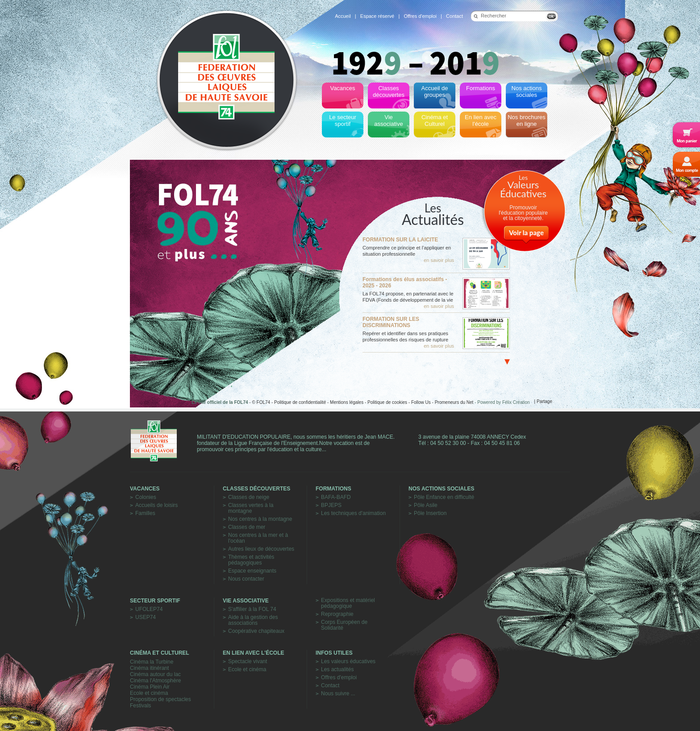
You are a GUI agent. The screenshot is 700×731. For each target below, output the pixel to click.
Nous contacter (246, 579)
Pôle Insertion (430, 513)
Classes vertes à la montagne (251, 508)
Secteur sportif (155, 601)
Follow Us (421, 402)
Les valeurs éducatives (348, 662)
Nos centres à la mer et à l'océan (258, 538)
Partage (544, 401)
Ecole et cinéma (149, 693)
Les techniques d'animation (353, 513)
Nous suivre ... (338, 694)
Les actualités (337, 670)
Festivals (140, 706)
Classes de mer (247, 527)
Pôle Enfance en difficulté (444, 497)
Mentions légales (347, 402)
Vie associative (246, 601)
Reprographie (337, 614)
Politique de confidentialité (300, 402)
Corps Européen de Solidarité (344, 625)
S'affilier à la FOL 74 (252, 609)
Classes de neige (249, 497)
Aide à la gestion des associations (253, 620)
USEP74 (146, 617)
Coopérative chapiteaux (256, 631)
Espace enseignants (252, 571)
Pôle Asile (426, 505)
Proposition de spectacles (160, 699)
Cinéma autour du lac (155, 674)
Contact (454, 16)
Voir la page (526, 233)
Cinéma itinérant (149, 668)
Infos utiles (334, 653)
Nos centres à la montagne (260, 519)
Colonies (146, 497)
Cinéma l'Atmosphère (155, 681)
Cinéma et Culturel (160, 653)
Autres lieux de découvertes (261, 549)
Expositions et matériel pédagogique (348, 603)
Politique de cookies (387, 402)
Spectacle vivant (248, 662)
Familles (145, 513)
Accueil (343, 16)
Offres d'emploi (420, 16)
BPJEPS (331, 505)
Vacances (145, 489)
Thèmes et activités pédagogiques (251, 560)
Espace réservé (377, 16)
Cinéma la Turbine (152, 662)
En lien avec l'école (254, 653)
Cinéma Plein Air (150, 687)
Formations (333, 489)
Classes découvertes (256, 489)
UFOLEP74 (149, 609)
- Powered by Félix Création (502, 402)
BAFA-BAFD (336, 497)
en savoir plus (439, 260)
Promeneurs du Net (454, 402)
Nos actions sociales (442, 489)
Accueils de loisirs (156, 505)
